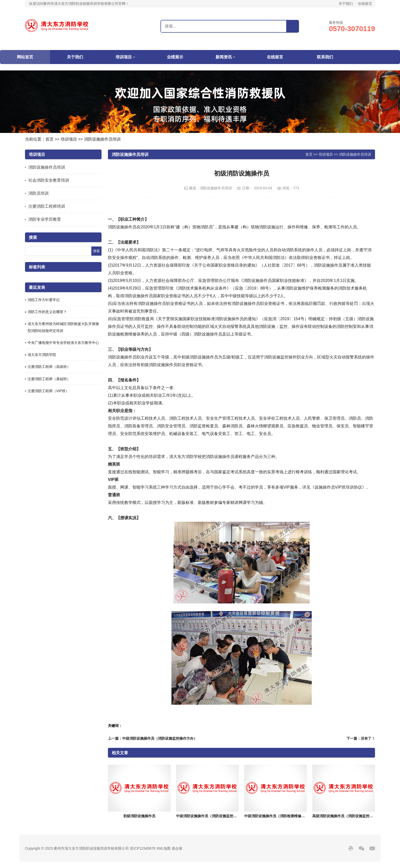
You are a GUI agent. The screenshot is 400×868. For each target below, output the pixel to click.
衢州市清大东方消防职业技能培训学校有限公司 (57, 26)
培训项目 (124, 57)
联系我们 (325, 57)
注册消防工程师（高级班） (49, 367)
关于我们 (346, 4)
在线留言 (365, 4)
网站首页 (25, 57)
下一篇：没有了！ (361, 738)
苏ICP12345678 (143, 848)
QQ (351, 848)
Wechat (361, 848)
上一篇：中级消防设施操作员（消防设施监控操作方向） (153, 738)
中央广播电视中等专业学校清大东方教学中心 (63, 343)
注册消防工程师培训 (47, 206)
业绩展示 (175, 57)
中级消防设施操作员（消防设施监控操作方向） (214, 816)
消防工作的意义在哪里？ (47, 312)
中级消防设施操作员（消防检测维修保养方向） (282, 816)
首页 (49, 139)
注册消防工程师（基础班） (49, 379)
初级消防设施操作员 (139, 816)
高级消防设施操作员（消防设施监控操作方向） (350, 816)
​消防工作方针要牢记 (44, 300)
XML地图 (163, 848)
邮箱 (372, 848)
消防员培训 (39, 193)
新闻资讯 (224, 57)
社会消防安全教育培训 (49, 180)
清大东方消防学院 (42, 355)
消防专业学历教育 (45, 219)
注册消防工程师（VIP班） (48, 391)
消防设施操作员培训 (102, 139)
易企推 (177, 848)
